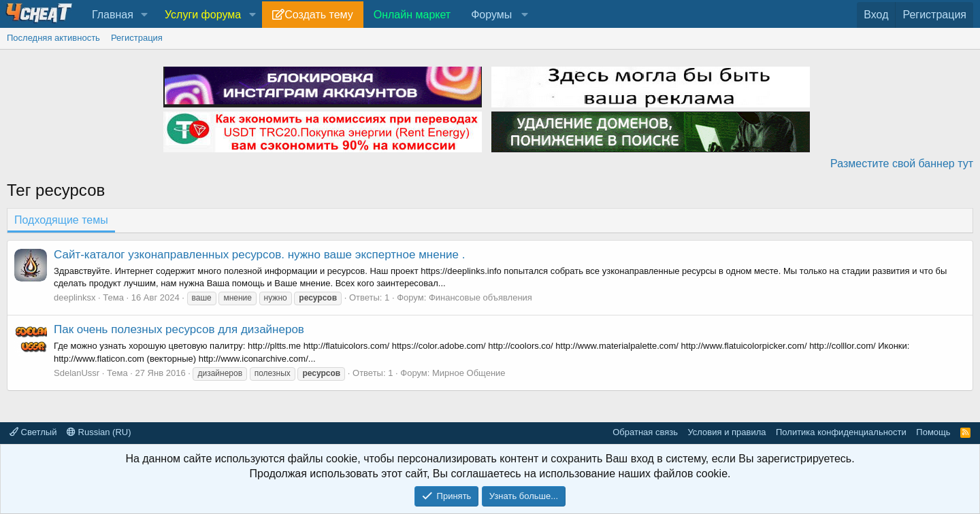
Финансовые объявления (480, 297)
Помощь (933, 432)
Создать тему (318, 15)
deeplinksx (75, 297)
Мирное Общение (469, 373)
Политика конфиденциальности (841, 432)
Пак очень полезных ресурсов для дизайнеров (179, 329)
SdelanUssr (77, 373)
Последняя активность (53, 38)
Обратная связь (645, 432)
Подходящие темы (61, 220)
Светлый (33, 432)
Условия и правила (726, 432)
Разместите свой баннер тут (902, 164)
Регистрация (137, 38)
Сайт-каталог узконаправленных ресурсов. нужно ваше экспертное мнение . (259, 255)
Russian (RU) (99, 432)
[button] (145, 15)
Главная (113, 15)
